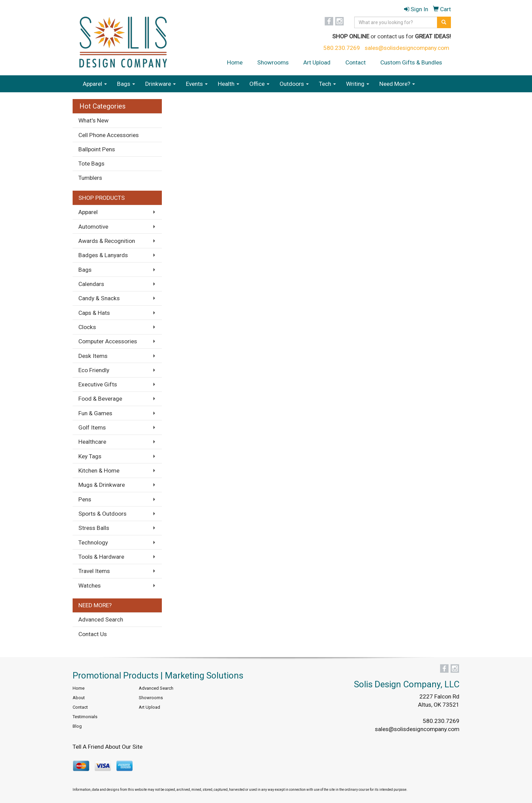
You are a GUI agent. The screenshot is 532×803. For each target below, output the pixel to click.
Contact (356, 62)
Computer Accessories (108, 341)
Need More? (397, 84)
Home (235, 62)
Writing (358, 84)
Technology (93, 542)
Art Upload (317, 62)
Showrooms (273, 62)
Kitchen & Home (99, 471)
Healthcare (92, 442)
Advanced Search (101, 619)
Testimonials (85, 717)
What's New (93, 120)
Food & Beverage (100, 399)
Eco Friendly (94, 370)
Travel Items (94, 571)
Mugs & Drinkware (102, 485)
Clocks (87, 327)
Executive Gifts (98, 384)
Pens (85, 499)
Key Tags (90, 456)
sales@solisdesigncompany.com (407, 48)
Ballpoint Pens (97, 149)
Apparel (95, 84)
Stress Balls (94, 528)
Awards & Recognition (107, 241)
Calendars (91, 284)
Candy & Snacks (99, 298)
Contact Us (93, 634)
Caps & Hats (94, 313)
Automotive (93, 227)
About (79, 698)
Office (259, 84)
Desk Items (93, 356)
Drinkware (160, 84)
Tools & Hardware (101, 557)
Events (197, 84)
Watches (90, 586)
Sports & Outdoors (102, 514)
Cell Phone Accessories (109, 135)
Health (229, 84)
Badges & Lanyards (103, 255)
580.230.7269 (342, 48)
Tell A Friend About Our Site (108, 747)
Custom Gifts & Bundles (411, 62)
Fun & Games (95, 413)
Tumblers (90, 178)
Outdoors (294, 84)
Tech (327, 84)
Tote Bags (91, 164)
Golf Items (92, 427)
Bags (126, 84)
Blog (77, 726)
